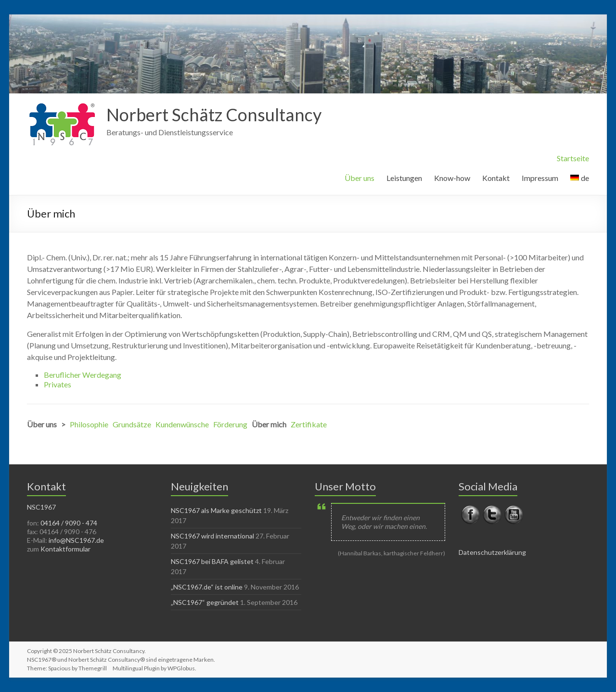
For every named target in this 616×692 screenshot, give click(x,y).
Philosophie (89, 424)
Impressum (540, 178)
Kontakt (496, 178)
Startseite (573, 158)
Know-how (452, 178)
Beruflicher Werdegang (83, 375)
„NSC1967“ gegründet (205, 602)
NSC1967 (41, 507)
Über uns (359, 178)
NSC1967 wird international (212, 536)
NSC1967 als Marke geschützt (216, 510)
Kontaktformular (65, 549)
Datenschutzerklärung (492, 552)
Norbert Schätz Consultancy (214, 115)
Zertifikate (309, 424)
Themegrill (93, 668)
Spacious (59, 668)
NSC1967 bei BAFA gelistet (212, 561)
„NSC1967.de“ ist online (207, 587)
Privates (58, 384)
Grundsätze (132, 424)
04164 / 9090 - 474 (69, 523)
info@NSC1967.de (76, 540)
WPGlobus (181, 668)
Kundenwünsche (182, 424)
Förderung (230, 424)
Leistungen (404, 178)
